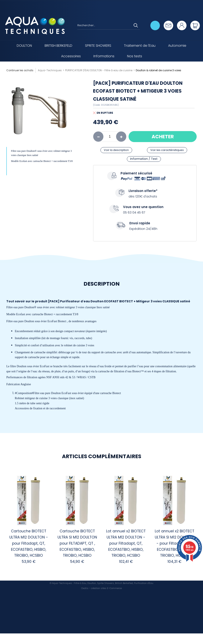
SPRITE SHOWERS (98, 46)
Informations (104, 56)
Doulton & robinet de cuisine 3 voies (158, 70)
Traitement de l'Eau (140, 46)
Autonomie (177, 46)
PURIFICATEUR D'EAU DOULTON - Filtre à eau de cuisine (99, 70)
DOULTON (24, 46)
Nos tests (135, 56)
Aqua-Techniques (50, 70)
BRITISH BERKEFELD (58, 46)
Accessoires (71, 56)
